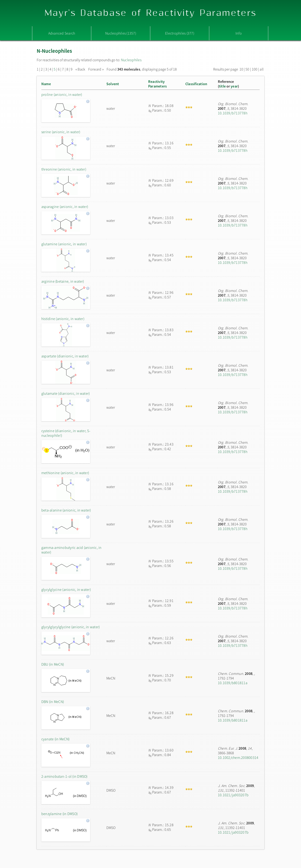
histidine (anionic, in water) (63, 319)
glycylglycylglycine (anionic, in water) (70, 627)
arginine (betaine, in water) (63, 281)
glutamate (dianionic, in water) (65, 393)
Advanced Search (62, 33)
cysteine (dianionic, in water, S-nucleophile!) (66, 433)
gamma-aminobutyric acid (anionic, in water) (72, 550)
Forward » (96, 69)
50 (247, 69)
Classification (196, 84)
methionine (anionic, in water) (65, 473)
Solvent (113, 84)
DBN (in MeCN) (53, 702)
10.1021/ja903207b (233, 795)
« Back (81, 69)
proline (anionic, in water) (62, 94)
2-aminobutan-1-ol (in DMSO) (64, 776)
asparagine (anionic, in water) (65, 207)
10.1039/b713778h (233, 113)
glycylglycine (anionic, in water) (66, 589)
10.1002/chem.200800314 (238, 758)
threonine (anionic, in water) (64, 169)
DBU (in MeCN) (53, 664)
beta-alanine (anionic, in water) (66, 510)
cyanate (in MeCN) (55, 739)
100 (255, 69)
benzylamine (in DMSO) (59, 814)
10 (241, 69)
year (234, 86)
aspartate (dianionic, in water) (65, 356)
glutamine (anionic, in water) (64, 244)
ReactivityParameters (157, 84)
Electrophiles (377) (180, 33)
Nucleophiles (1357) (121, 33)
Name (46, 84)
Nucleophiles (131, 60)
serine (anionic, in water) (61, 132)
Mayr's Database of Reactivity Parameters (151, 13)
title (222, 86)
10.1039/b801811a (233, 683)
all (262, 69)
